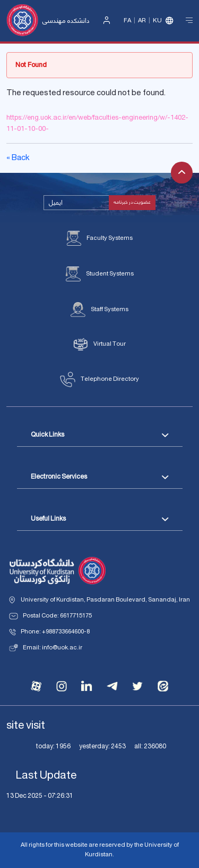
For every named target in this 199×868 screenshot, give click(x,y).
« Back (18, 158)
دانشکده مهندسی (66, 21)
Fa (127, 21)
